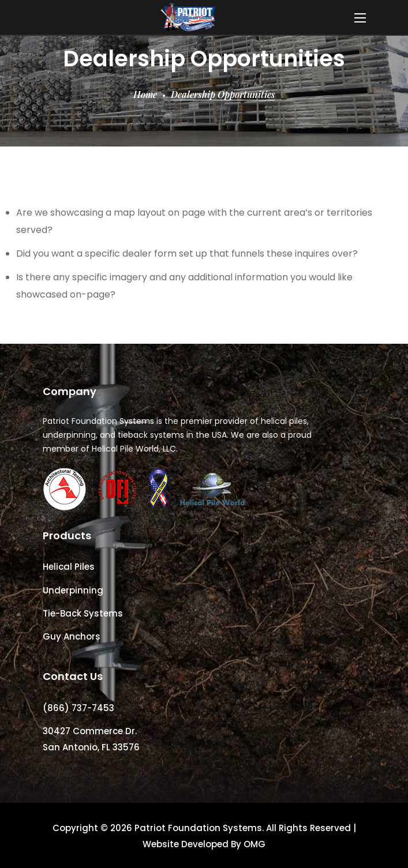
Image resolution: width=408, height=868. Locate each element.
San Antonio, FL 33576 (91, 747)
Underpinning (73, 590)
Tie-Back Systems (83, 613)
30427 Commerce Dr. (90, 731)
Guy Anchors (72, 636)
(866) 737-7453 (78, 708)
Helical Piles (69, 567)
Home (145, 94)
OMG (254, 844)
